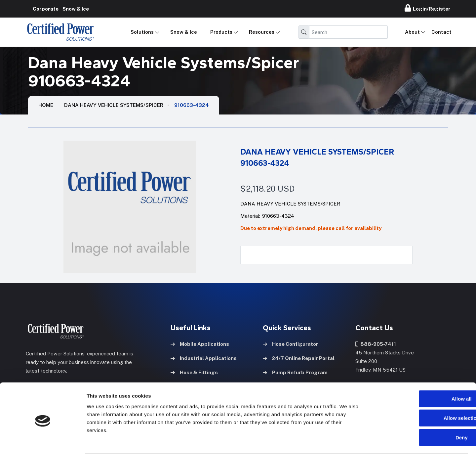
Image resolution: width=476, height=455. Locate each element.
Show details (347, 442)
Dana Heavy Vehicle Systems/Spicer (114, 105)
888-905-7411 (376, 344)
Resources (262, 32)
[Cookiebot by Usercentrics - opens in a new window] (43, 442)
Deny (421, 413)
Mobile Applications (200, 344)
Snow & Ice (184, 32)
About (412, 32)
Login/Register (428, 8)
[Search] (348, 32)
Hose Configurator (291, 344)
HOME (46, 105)
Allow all (421, 374)
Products (221, 32)
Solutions (142, 32)
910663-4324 (192, 105)
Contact (441, 32)
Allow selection (421, 394)
